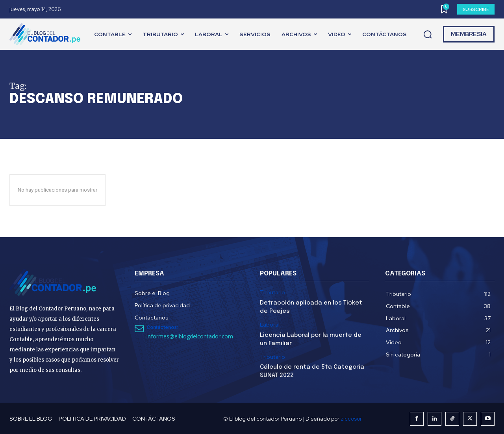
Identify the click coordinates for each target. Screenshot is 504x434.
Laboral (270, 325)
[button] (428, 35)
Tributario (272, 293)
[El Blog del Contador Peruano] (47, 34)
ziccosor (351, 419)
